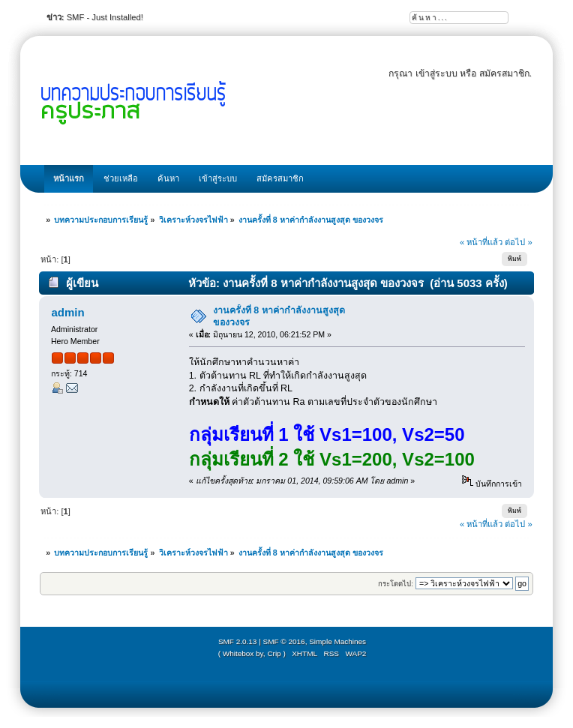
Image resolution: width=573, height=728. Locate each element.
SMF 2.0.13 (238, 641)
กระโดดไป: (396, 584)
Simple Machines (337, 641)
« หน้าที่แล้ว (481, 242)
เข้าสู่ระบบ (436, 73)
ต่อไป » (518, 242)
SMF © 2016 (284, 641)
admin (67, 312)
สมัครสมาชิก (504, 73)
